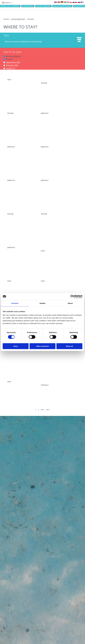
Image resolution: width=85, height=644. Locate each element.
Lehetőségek (27, 6)
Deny (16, 346)
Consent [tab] (15, 303)
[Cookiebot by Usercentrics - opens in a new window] (72, 296)
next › (43, 410)
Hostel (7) (11, 68)
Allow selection (42, 346)
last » (48, 410)
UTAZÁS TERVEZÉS (43, 6)
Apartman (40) (13, 62)
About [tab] (70, 303)
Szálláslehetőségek (62, 6)
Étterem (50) (12, 65)
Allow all (69, 346)
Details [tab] (42, 303)
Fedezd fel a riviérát (10, 6)
